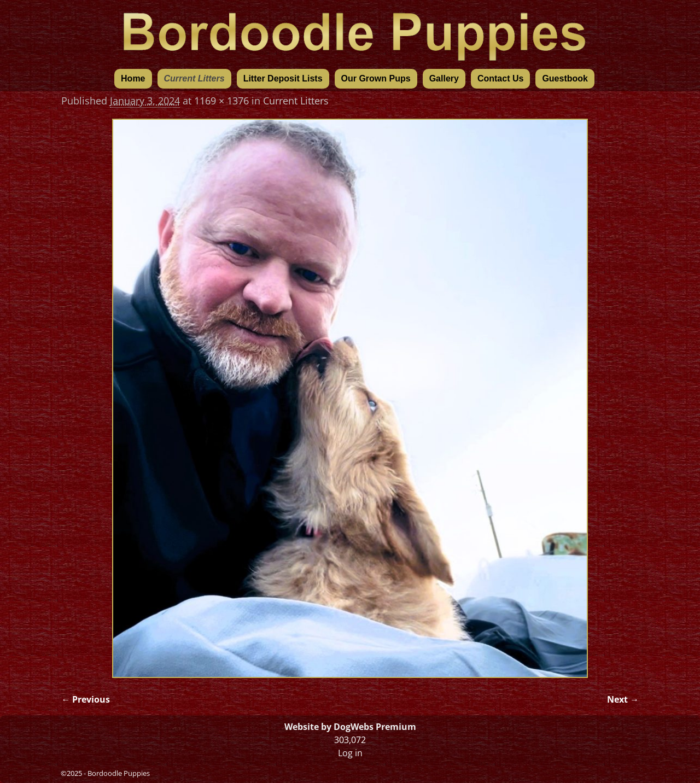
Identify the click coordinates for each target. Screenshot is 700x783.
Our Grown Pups (376, 78)
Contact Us (500, 78)
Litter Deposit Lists (283, 78)
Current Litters (194, 78)
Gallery (444, 78)
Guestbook (565, 78)
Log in (350, 753)
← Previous (86, 699)
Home (133, 78)
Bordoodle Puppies (119, 773)
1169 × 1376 (221, 101)
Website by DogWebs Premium (350, 727)
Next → (623, 699)
